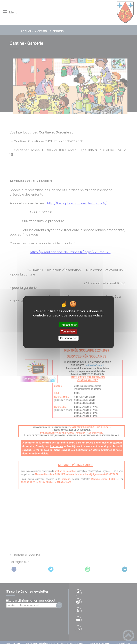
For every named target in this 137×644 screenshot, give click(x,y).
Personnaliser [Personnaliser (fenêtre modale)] (69, 338)
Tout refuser (68, 331)
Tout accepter (68, 325)
